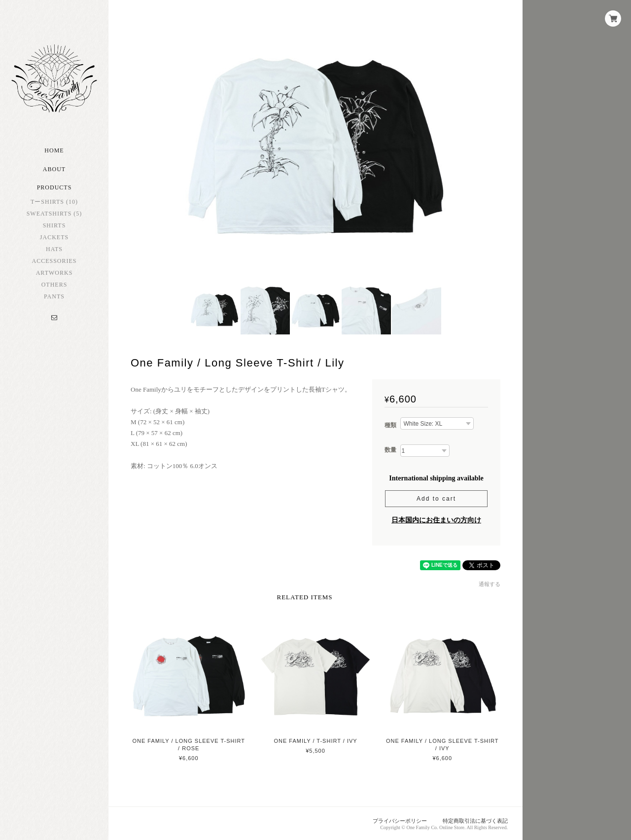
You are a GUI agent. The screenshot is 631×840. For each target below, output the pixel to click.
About (54, 169)
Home (54, 150)
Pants (54, 296)
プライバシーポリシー (400, 821)
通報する (490, 584)
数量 (390, 450)
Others (54, 285)
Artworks (54, 273)
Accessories (54, 261)
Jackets (54, 237)
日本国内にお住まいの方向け (436, 520)
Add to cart (436, 499)
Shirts (54, 225)
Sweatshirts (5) (54, 214)
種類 (390, 425)
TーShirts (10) (54, 202)
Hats (54, 249)
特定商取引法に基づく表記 (475, 821)
